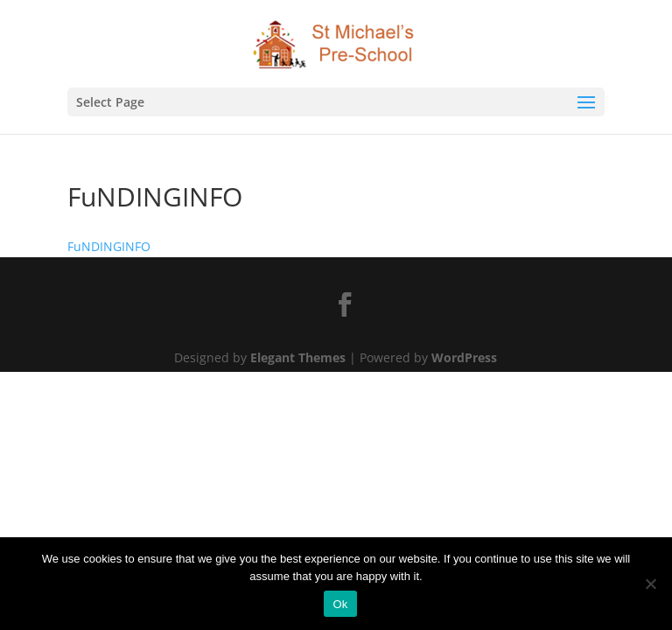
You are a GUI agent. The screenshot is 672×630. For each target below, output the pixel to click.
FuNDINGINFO (109, 246)
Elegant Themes (298, 357)
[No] (650, 584)
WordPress (464, 357)
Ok (340, 604)
